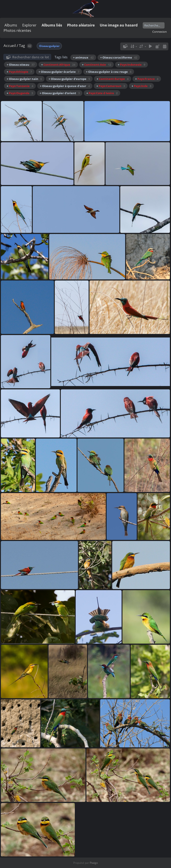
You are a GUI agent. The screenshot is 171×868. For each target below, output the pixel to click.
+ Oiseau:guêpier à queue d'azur (65, 86)
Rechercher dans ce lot (31, 57)
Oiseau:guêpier (49, 46)
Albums (11, 25)
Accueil (10, 46)
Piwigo (94, 863)
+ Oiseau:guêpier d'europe (69, 79)
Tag (22, 46)
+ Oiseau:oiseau (21, 65)
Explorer (29, 25)
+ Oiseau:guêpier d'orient (60, 93)
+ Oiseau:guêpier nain (24, 79)
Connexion (160, 32)
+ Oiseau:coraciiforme (119, 57)
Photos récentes (17, 30)
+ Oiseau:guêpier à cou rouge (109, 72)
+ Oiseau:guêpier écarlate (59, 72)
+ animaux (83, 57)
